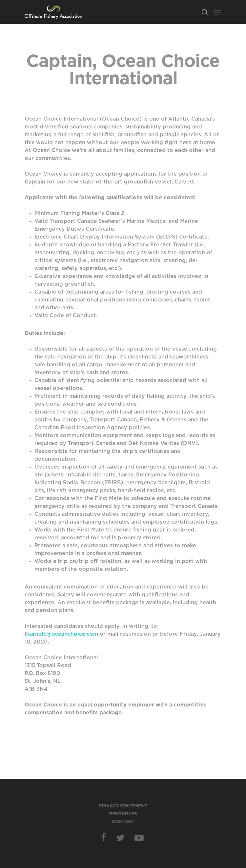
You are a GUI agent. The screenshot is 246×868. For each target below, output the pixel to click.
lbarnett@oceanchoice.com (61, 634)
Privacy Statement (123, 806)
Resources (123, 814)
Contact (123, 822)
